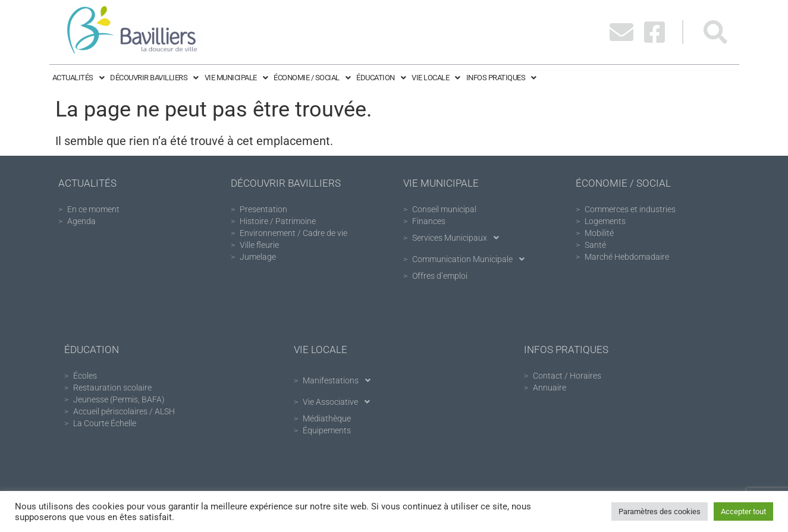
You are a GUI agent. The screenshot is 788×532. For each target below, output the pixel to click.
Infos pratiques (501, 78)
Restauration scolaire (112, 388)
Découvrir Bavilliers (154, 78)
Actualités (79, 78)
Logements (605, 221)
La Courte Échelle (105, 423)
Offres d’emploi (440, 276)
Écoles (85, 376)
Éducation (381, 78)
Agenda (81, 221)
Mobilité (599, 233)
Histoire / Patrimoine (278, 221)
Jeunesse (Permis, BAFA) (119, 399)
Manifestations (340, 380)
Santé (595, 245)
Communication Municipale (472, 259)
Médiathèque (327, 418)
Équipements (327, 430)
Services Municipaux (459, 238)
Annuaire (550, 388)
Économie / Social (312, 78)
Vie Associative (340, 402)
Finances (429, 221)
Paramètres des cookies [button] (660, 511)
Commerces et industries (630, 209)
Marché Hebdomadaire (627, 257)
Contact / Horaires (567, 376)
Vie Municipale (236, 78)
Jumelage (258, 257)
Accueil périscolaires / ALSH (124, 411)
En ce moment (93, 209)
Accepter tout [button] (743, 511)
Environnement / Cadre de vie (293, 233)
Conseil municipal (444, 209)
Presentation (263, 209)
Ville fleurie (259, 245)
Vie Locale (436, 78)
